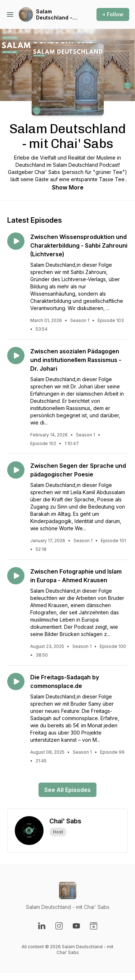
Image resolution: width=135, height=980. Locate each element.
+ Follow (113, 14)
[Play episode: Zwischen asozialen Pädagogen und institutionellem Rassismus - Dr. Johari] (16, 356)
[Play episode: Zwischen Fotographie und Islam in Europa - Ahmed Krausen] (16, 576)
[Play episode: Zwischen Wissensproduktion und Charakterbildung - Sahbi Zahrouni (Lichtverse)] (16, 241)
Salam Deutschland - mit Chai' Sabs (54, 15)
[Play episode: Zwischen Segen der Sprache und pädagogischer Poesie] (16, 470)
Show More (68, 187)
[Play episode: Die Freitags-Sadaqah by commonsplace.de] (16, 681)
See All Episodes (67, 790)
